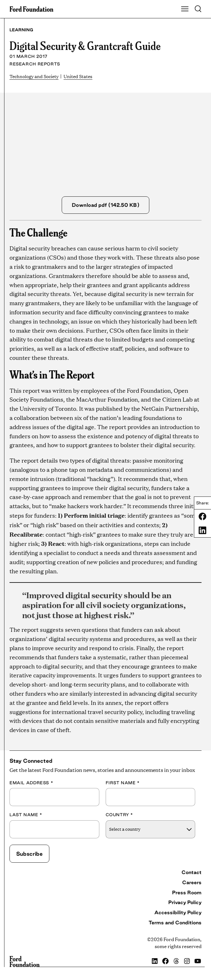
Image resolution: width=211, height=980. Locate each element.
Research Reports (35, 64)
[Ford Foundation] (25, 962)
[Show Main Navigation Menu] (185, 9)
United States (82, 76)
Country (120, 815)
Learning (21, 30)
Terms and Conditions (175, 922)
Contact (192, 872)
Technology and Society (36, 76)
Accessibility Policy (178, 913)
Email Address (31, 783)
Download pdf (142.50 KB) (106, 205)
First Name (123, 783)
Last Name (26, 815)
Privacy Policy (185, 903)
